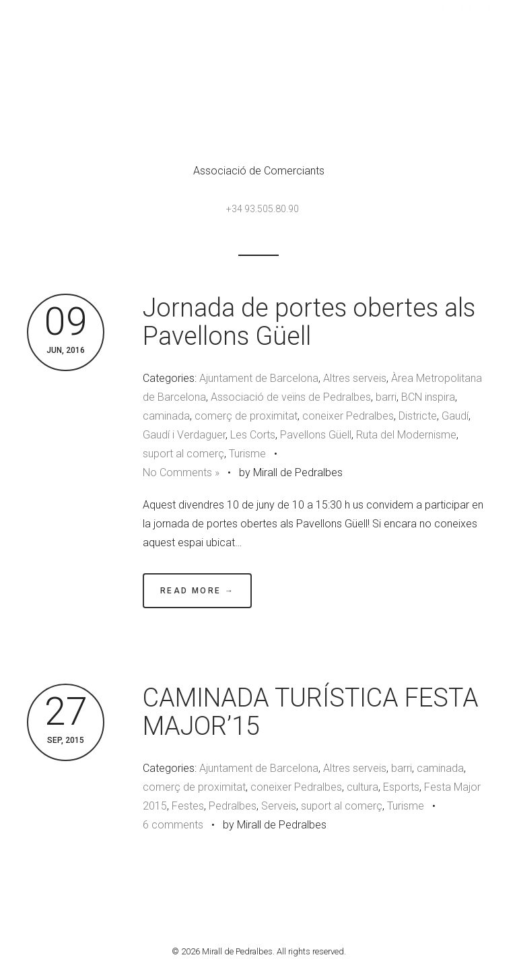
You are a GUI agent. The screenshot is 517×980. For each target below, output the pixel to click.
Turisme (247, 454)
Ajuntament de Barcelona (259, 378)
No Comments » (181, 472)
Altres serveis (355, 378)
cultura (363, 787)
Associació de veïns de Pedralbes (291, 397)
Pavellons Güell (316, 435)
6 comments (173, 825)
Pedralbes (233, 806)
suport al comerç (183, 454)
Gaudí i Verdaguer (184, 435)
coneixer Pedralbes (348, 416)
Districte (418, 416)
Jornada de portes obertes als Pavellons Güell (309, 322)
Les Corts (253, 435)
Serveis (279, 806)
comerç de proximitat (246, 416)
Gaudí (455, 416)
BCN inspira (428, 397)
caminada (166, 416)
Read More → (197, 591)
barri (386, 397)
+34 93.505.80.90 (263, 209)
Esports (401, 787)
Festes (188, 806)
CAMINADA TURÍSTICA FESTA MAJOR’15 (311, 712)
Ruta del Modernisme (406, 435)
